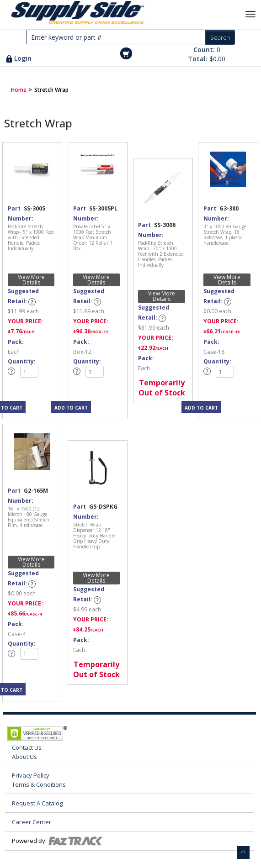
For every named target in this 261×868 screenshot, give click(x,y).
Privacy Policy (31, 775)
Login (23, 58)
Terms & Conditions (39, 784)
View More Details (31, 280)
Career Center (32, 822)
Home (19, 90)
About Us (24, 757)
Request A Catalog (37, 803)
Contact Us (27, 747)
